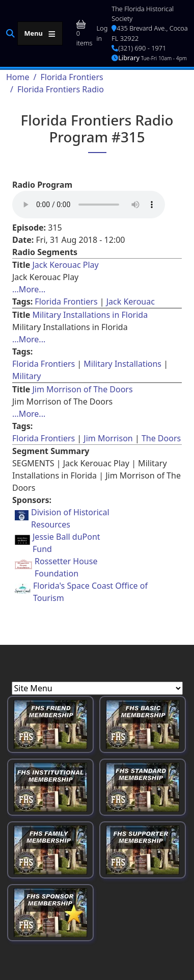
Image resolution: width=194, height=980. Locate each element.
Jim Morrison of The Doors (82, 389)
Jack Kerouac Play (65, 265)
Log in (102, 33)
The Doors (161, 438)
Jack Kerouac (131, 301)
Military (26, 376)
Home (18, 77)
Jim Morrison (108, 438)
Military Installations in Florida (90, 315)
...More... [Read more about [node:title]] (29, 289)
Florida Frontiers (72, 77)
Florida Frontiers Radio (61, 89)
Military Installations (122, 364)
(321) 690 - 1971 (139, 48)
